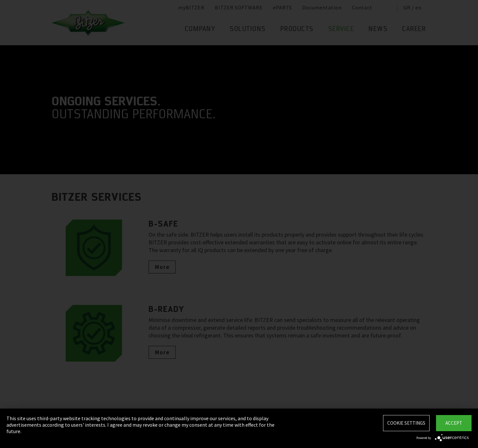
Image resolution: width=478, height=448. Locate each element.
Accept (454, 423)
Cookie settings (406, 423)
